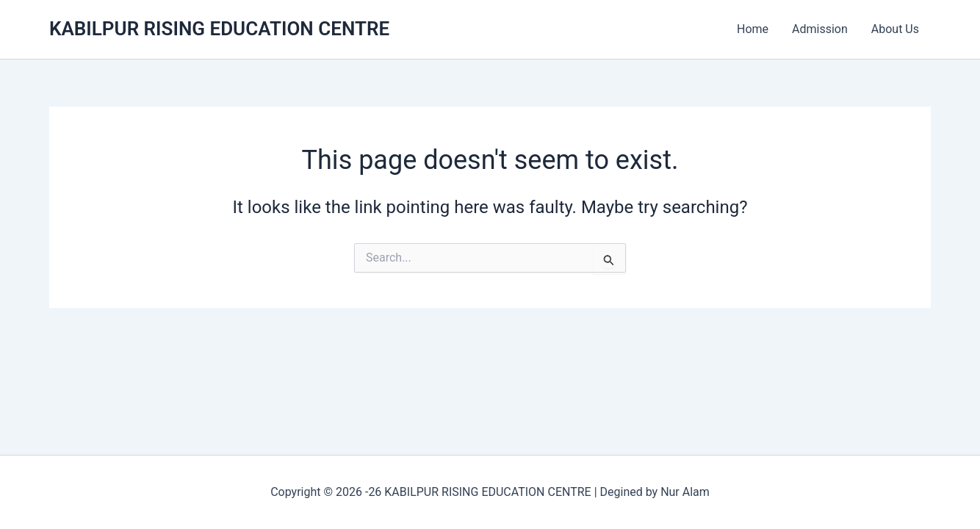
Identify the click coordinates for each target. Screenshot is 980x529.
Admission (820, 29)
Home (753, 29)
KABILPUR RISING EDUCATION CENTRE (219, 29)
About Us (895, 29)
